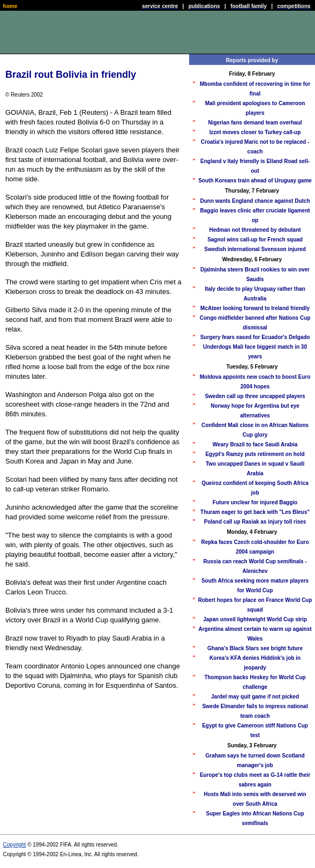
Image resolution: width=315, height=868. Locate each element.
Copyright (15, 845)
